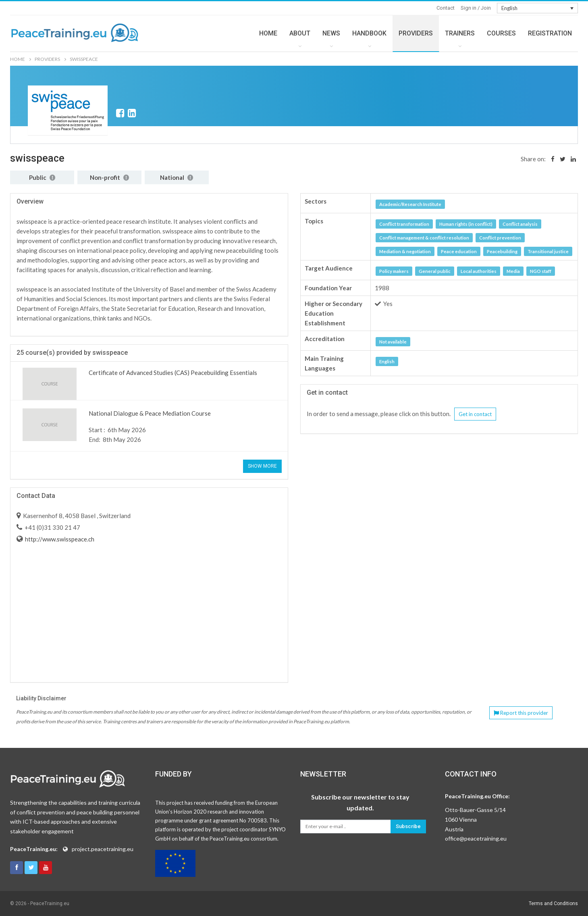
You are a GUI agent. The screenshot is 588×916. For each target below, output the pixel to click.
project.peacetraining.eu (103, 849)
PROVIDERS (416, 33)
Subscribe (408, 826)
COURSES (501, 33)
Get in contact (475, 414)
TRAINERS (460, 33)
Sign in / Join (476, 8)
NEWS (331, 33)
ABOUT (300, 33)
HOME (268, 33)
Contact (446, 8)
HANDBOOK (369, 33)
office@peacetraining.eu (476, 838)
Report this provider (521, 713)
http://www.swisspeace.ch (59, 539)
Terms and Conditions (553, 904)
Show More (262, 466)
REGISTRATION (550, 33)
